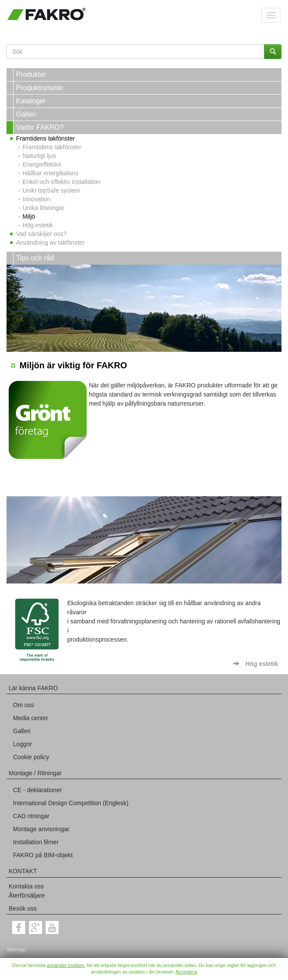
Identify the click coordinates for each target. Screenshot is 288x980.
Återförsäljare (27, 895)
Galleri (26, 114)
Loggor (23, 744)
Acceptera (186, 972)
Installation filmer (36, 842)
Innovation (37, 199)
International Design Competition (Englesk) (71, 803)
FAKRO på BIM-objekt (43, 855)
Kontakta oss (26, 886)
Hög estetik (38, 225)
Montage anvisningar (41, 829)
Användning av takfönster (50, 243)
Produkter (31, 74)
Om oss (23, 705)
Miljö (29, 216)
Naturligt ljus (39, 156)
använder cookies (65, 965)
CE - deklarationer (38, 790)
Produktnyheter (40, 88)
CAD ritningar (31, 816)
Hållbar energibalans (50, 173)
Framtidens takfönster (45, 138)
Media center (31, 718)
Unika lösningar (44, 208)
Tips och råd (35, 258)
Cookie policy (31, 757)
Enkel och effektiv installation (62, 182)
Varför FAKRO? (40, 127)
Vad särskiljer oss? (41, 234)
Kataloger (31, 101)
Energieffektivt (42, 164)
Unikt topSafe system (51, 190)
